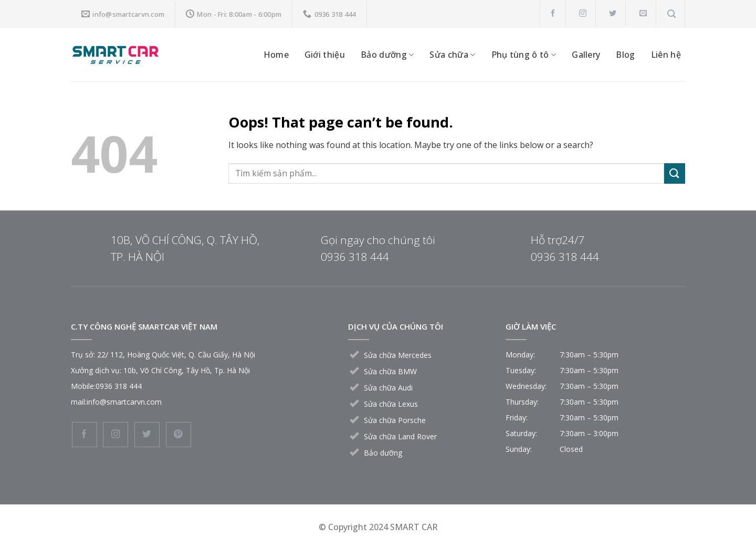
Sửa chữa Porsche (395, 420)
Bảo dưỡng (387, 55)
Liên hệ (666, 55)
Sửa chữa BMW (390, 371)
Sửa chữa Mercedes (398, 355)
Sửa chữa (452, 55)
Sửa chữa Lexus (391, 404)
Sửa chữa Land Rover (400, 436)
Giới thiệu (325, 55)
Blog (625, 55)
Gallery (586, 55)
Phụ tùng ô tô (524, 55)
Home (276, 55)
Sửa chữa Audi (388, 388)
